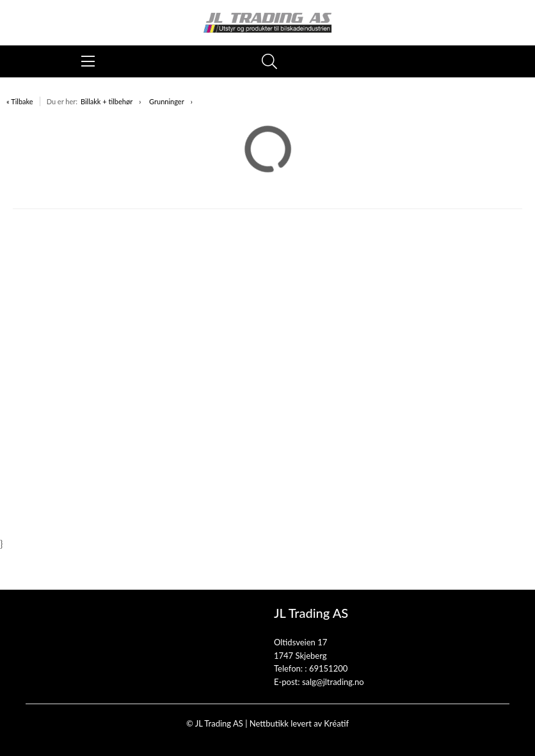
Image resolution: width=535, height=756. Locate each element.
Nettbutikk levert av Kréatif (299, 723)
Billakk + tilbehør (107, 101)
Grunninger (167, 101)
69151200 (328, 668)
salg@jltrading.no (333, 682)
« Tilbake (20, 101)
